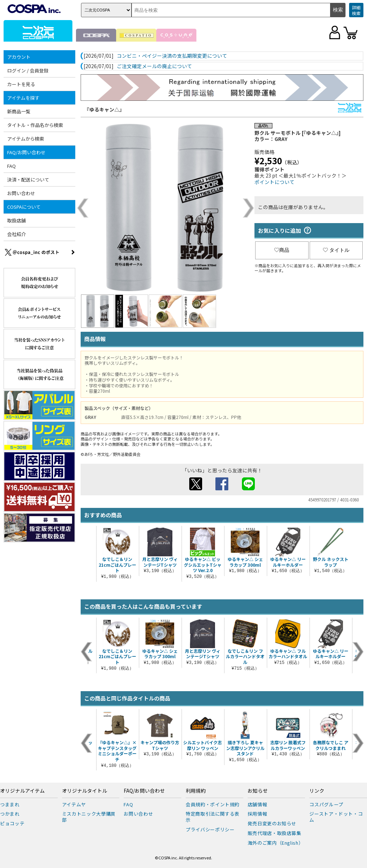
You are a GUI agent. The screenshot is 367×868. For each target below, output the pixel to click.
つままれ (10, 804)
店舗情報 (258, 804)
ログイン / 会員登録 (28, 70)
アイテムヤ (74, 804)
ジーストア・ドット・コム (336, 817)
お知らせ (258, 791)
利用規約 (196, 791)
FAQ (11, 166)
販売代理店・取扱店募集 (275, 833)
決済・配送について (28, 180)
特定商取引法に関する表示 (213, 817)
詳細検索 (356, 10)
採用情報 (258, 814)
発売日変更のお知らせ (272, 823)
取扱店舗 (16, 220)
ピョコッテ (12, 823)
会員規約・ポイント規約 (213, 804)
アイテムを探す (23, 98)
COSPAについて (24, 207)
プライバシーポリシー (210, 829)
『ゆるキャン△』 (104, 109)
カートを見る (21, 84)
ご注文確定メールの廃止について (154, 66)
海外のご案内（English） (276, 843)
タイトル (336, 250)
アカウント (19, 57)
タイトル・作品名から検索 (35, 125)
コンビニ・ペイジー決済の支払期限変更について (172, 56)
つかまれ (10, 814)
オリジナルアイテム (22, 791)
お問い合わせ (21, 193)
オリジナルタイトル (85, 791)
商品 (282, 250)
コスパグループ (326, 804)
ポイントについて (275, 182)
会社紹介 (16, 234)
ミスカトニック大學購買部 (89, 817)
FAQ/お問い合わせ (26, 152)
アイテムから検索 (26, 139)
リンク (317, 791)
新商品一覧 (19, 111)
